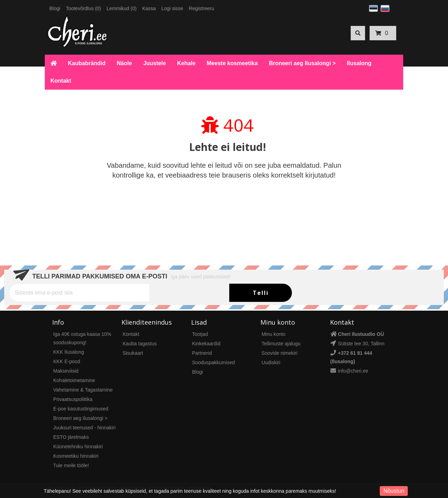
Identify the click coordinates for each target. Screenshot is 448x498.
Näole (125, 63)
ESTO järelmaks (71, 437)
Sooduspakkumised (213, 362)
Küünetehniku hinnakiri (78, 447)
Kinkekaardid (206, 344)
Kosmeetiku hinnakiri (76, 456)
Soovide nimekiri (279, 353)
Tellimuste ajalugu (281, 344)
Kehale (186, 63)
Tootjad (200, 334)
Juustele (155, 63)
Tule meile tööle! (71, 465)
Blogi (55, 8)
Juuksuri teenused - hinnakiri (84, 428)
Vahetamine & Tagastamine (83, 390)
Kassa (149, 8)
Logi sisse (172, 8)
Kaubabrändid (87, 63)
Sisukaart (133, 353)
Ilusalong (359, 63)
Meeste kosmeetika (232, 63)
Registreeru (201, 8)
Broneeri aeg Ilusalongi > (302, 63)
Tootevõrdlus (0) (83, 8)
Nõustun (394, 491)
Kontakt (61, 81)
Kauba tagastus (139, 344)
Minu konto (273, 334)
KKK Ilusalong (69, 352)
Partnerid (202, 353)
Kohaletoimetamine (74, 380)
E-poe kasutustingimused (81, 409)
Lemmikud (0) (122, 8)
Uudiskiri (271, 362)
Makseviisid (66, 371)
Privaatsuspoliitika (73, 399)
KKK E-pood (67, 361)
